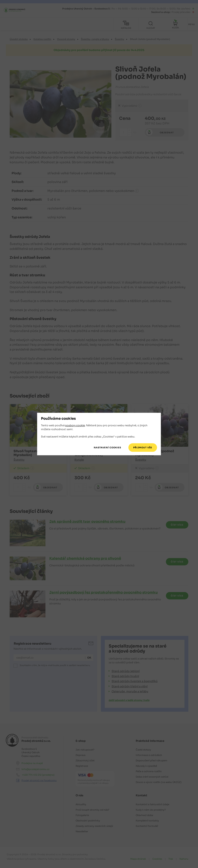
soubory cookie (75, 426)
